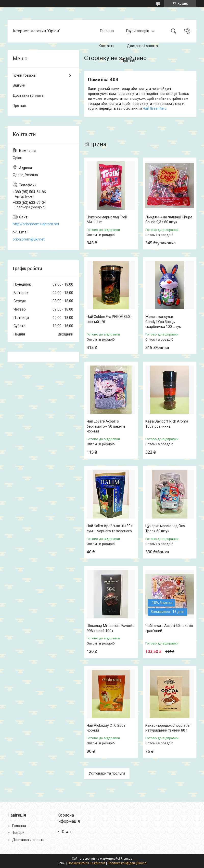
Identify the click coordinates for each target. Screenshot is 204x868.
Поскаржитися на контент (87, 863)
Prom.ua (126, 859)
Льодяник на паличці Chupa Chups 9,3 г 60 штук (169, 220)
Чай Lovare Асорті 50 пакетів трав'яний (169, 628)
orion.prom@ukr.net (29, 239)
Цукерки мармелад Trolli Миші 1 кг (107, 220)
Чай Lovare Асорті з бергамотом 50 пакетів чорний (106, 426)
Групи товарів (138, 31)
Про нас (128, 61)
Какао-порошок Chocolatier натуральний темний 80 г (168, 728)
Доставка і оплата (142, 46)
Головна (107, 31)
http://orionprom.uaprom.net (36, 224)
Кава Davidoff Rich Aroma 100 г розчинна (167, 424)
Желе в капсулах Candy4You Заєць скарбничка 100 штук (163, 322)
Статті (67, 832)
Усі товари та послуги (107, 773)
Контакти (107, 46)
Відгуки (19, 85)
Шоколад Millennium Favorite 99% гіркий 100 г (111, 628)
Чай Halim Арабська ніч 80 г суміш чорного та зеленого (110, 528)
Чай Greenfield (155, 108)
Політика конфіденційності (127, 863)
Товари (18, 833)
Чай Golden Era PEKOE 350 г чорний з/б (109, 319)
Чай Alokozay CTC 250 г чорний (106, 728)
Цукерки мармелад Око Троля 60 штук (165, 528)
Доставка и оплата (28, 840)
